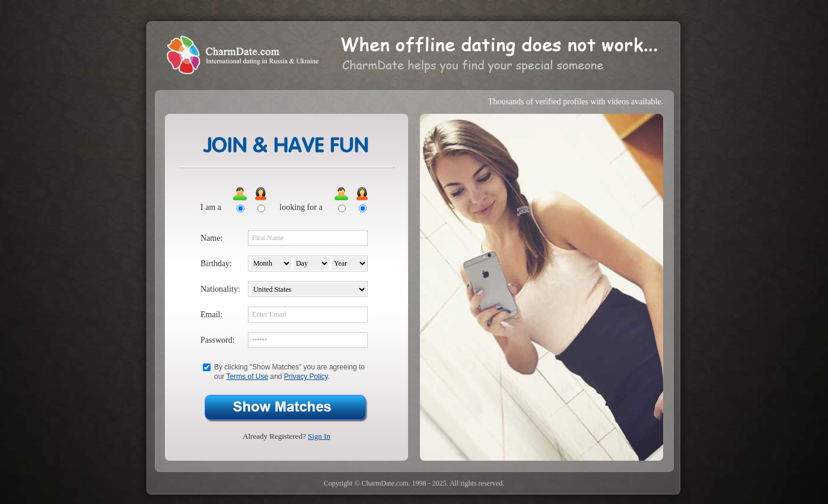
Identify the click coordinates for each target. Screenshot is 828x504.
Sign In (319, 436)
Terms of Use (247, 377)
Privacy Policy (306, 377)
